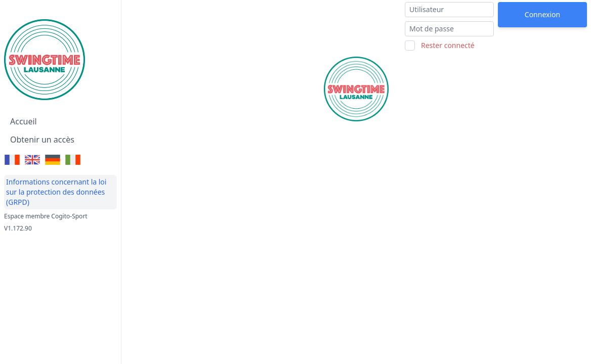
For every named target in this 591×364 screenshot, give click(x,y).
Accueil (24, 121)
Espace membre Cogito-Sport (46, 216)
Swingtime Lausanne (175, 11)
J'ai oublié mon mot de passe (539, 35)
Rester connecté (448, 45)
